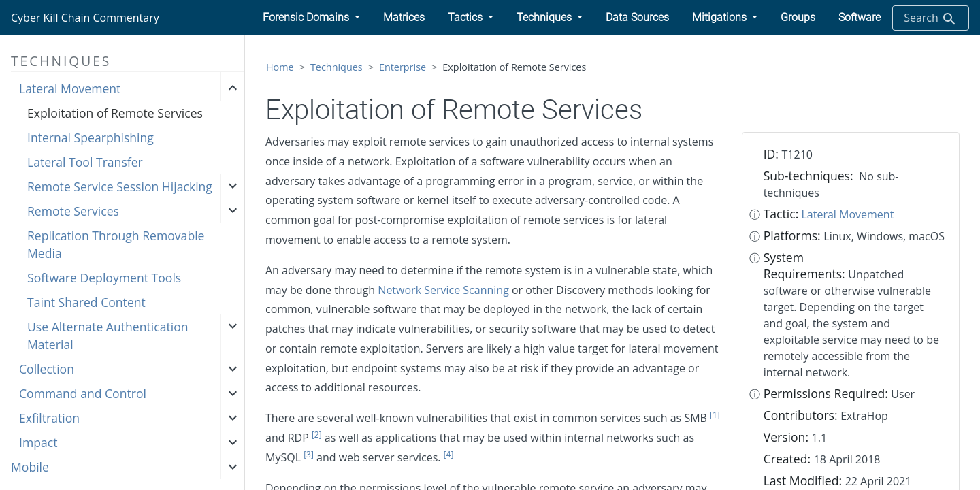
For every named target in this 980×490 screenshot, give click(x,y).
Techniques (337, 67)
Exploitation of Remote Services (115, 113)
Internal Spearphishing (91, 137)
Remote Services (73, 211)
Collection (47, 369)
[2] (317, 435)
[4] (449, 454)
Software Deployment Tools (104, 278)
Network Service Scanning (443, 290)
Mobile (30, 467)
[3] (309, 454)
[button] (311, 18)
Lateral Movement (70, 88)
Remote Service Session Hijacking (120, 186)
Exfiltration (49, 418)
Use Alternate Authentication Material (108, 336)
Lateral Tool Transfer (85, 162)
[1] (715, 415)
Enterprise (403, 67)
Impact (38, 442)
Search (931, 19)
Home (280, 67)
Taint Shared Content (86, 302)
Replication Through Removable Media (116, 244)
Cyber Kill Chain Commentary (85, 18)
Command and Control (83, 393)
